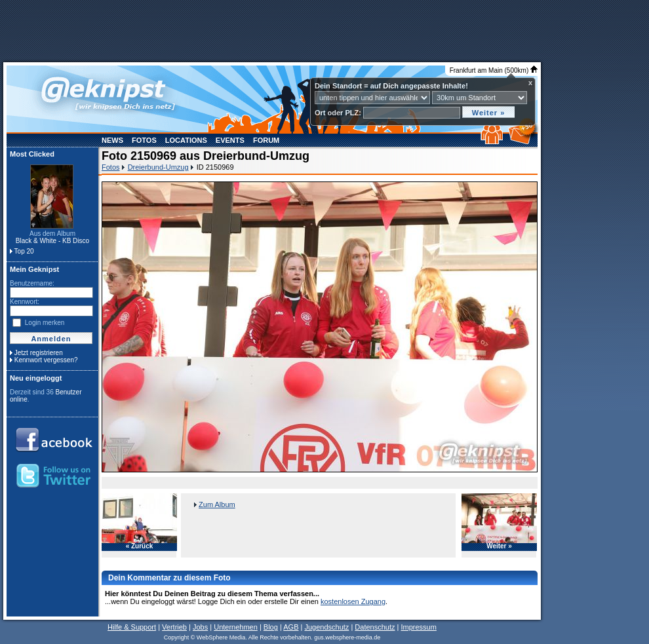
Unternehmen (236, 627)
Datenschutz (375, 627)
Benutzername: (32, 283)
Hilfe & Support (132, 627)
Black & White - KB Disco (52, 241)
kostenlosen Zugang (353, 601)
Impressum (418, 627)
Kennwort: (25, 302)
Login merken (45, 323)
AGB (291, 627)
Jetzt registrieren (39, 353)
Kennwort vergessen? (46, 360)
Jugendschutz (326, 627)
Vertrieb (174, 627)
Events (230, 140)
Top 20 (24, 251)
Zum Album (217, 504)
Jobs (200, 627)
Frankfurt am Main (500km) (494, 70)
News (112, 140)
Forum (266, 140)
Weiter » (499, 546)
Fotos (144, 140)
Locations (186, 140)
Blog (271, 627)
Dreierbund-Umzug (158, 167)
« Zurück (140, 546)
